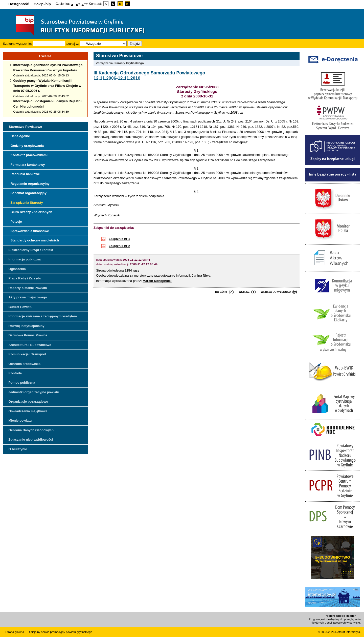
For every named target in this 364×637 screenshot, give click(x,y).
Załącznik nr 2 (119, 246)
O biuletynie (18, 449)
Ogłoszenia (17, 269)
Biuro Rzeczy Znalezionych (31, 212)
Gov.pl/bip (42, 4)
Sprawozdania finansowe (30, 231)
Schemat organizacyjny (29, 193)
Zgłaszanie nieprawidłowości (31, 439)
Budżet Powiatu (21, 307)
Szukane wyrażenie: (18, 44)
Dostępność (19, 4)
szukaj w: (72, 44)
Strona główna (15, 632)
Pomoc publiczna (22, 383)
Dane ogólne (20, 136)
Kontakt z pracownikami (29, 155)
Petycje (16, 222)
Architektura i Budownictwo (30, 345)
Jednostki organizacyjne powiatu (34, 392)
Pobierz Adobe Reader (340, 616)
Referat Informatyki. (348, 632)
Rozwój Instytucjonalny (27, 326)
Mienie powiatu (20, 420)
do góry (221, 292)
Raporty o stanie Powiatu (28, 288)
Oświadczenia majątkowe (28, 411)
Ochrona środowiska (25, 364)
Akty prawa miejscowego (28, 297)
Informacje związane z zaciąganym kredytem (43, 316)
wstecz (244, 292)
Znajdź (135, 44)
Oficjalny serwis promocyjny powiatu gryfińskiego (61, 632)
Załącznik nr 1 (119, 239)
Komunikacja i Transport (27, 354)
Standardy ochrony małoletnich (35, 240)
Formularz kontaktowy (28, 165)
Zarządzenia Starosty (27, 203)
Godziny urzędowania (27, 146)
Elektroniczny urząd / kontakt (31, 250)
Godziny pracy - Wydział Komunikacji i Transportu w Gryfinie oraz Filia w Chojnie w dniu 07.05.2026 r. (47, 86)
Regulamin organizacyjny (30, 184)
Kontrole (15, 373)
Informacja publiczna (25, 259)
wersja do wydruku (276, 292)
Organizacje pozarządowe (28, 402)
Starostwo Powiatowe (26, 127)
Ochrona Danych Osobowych (31, 430)
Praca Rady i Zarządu (25, 278)
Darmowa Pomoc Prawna (28, 335)
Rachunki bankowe (25, 174)
